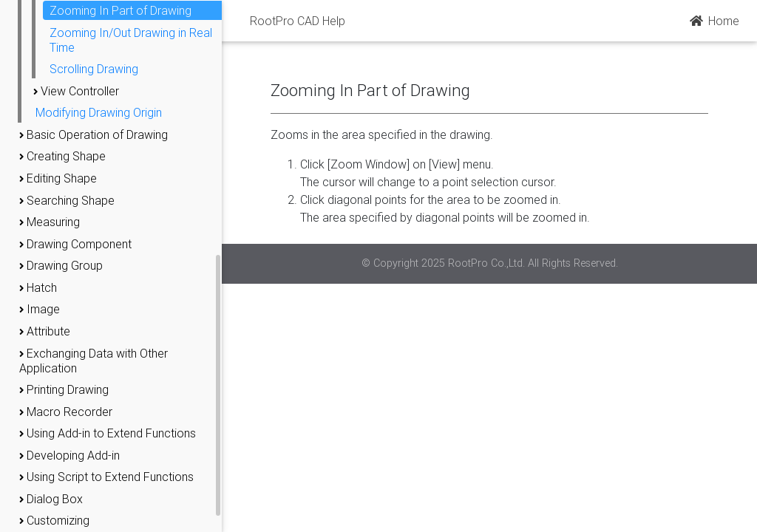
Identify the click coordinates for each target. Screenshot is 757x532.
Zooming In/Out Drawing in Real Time (131, 40)
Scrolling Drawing (94, 69)
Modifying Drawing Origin (99, 112)
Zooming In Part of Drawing (120, 10)
